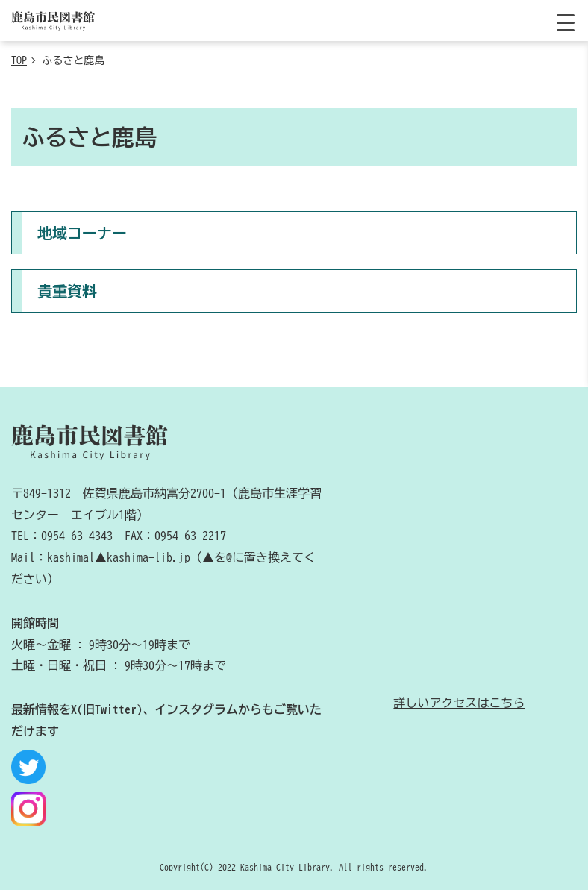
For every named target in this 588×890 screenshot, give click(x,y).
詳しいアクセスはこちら (459, 703)
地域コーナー (82, 233)
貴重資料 (67, 291)
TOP (19, 60)
